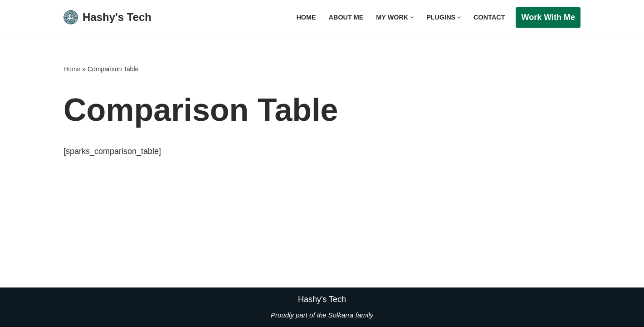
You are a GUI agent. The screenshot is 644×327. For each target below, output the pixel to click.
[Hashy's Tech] (107, 17)
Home (306, 17)
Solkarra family (351, 315)
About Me (346, 17)
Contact (489, 17)
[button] (412, 17)
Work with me (548, 17)
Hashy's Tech (322, 299)
